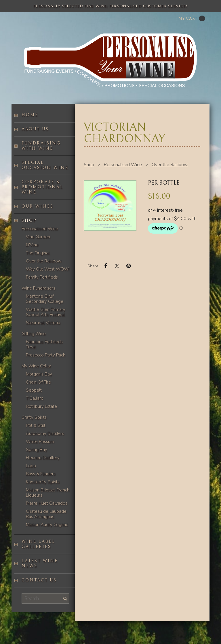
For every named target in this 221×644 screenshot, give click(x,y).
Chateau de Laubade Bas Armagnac (46, 514)
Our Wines (38, 206)
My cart (192, 18)
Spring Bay (37, 450)
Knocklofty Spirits (43, 482)
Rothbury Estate (41, 406)
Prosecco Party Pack (45, 355)
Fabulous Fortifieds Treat (44, 344)
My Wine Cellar (36, 366)
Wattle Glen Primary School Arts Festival (46, 312)
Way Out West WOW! (48, 269)
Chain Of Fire (38, 382)
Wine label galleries (38, 544)
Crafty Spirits (34, 417)
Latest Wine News (40, 563)
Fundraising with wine (41, 146)
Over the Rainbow (44, 261)
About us (35, 129)
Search (64, 598)
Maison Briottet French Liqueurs (48, 493)
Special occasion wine (45, 165)
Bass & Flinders (41, 474)
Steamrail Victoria (43, 323)
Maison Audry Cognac (47, 525)
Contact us (39, 580)
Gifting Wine (34, 334)
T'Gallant (35, 398)
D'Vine (32, 245)
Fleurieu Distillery (43, 458)
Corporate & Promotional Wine (42, 187)
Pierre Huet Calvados (47, 503)
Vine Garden (38, 237)
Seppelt (34, 390)
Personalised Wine (40, 229)
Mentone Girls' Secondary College (45, 299)
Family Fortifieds (42, 277)
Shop (29, 220)
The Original (38, 253)
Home (30, 115)
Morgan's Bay (39, 374)
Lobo (31, 466)
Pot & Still (36, 425)
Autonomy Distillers (45, 433)
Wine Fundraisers (38, 288)
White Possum (40, 442)
